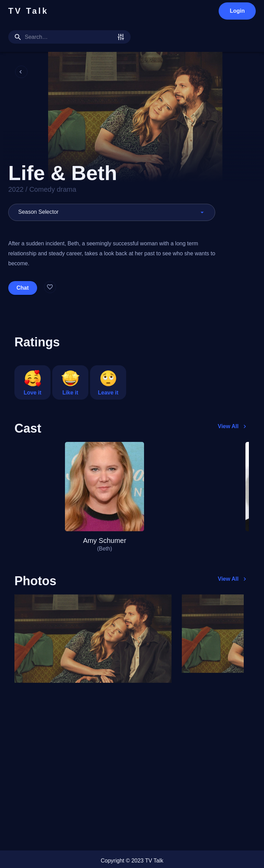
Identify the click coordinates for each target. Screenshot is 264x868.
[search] (69, 37)
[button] (112, 212)
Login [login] (237, 11)
